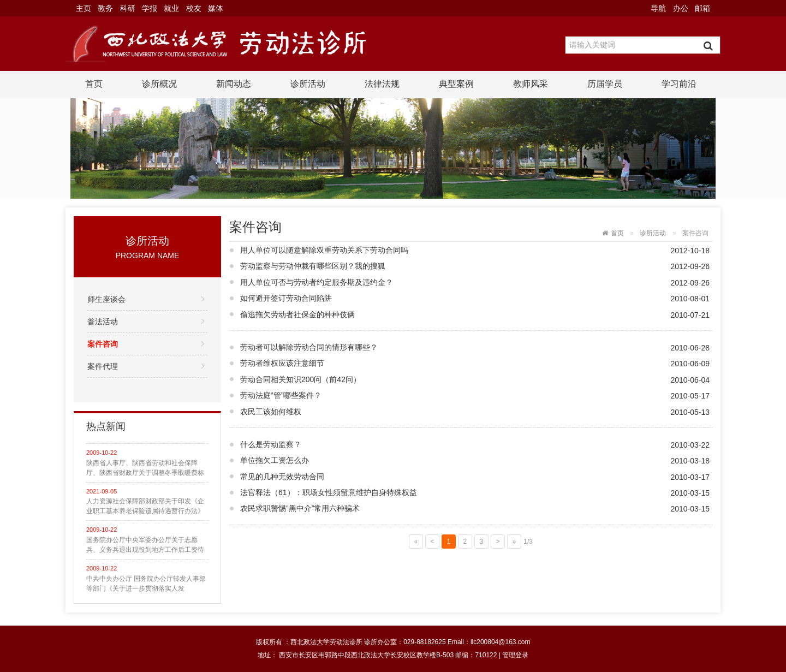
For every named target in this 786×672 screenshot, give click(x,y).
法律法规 (382, 84)
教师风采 (531, 84)
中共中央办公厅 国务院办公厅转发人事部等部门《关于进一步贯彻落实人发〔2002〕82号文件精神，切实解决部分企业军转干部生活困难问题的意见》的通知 (146, 584)
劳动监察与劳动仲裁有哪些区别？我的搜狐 (313, 266)
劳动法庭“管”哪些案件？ (281, 395)
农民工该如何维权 (271, 412)
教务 (105, 8)
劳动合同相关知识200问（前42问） (300, 379)
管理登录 (515, 655)
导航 (658, 8)
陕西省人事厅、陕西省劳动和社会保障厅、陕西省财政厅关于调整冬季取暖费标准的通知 (145, 468)
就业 (171, 8)
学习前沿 (679, 84)
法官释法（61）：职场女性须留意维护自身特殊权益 (329, 492)
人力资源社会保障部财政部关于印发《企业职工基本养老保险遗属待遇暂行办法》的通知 (145, 507)
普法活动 (103, 322)
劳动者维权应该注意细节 (282, 363)
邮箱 (702, 8)
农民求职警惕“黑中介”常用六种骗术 (300, 508)
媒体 (216, 8)
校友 (194, 8)
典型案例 (456, 84)
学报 (150, 8)
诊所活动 (308, 84)
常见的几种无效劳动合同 (282, 477)
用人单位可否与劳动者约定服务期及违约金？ (317, 282)
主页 (84, 8)
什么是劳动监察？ (271, 444)
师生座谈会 (106, 299)
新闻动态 (234, 84)
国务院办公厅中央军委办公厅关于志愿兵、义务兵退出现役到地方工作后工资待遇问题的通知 (145, 545)
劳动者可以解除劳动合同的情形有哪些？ (309, 347)
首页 (94, 84)
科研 (128, 8)
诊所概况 (159, 84)
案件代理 (103, 366)
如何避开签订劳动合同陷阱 (286, 298)
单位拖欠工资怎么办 (275, 460)
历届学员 (605, 84)
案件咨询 (103, 344)
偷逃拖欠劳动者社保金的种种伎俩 (297, 314)
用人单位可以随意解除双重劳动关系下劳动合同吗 (324, 250)
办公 (681, 8)
